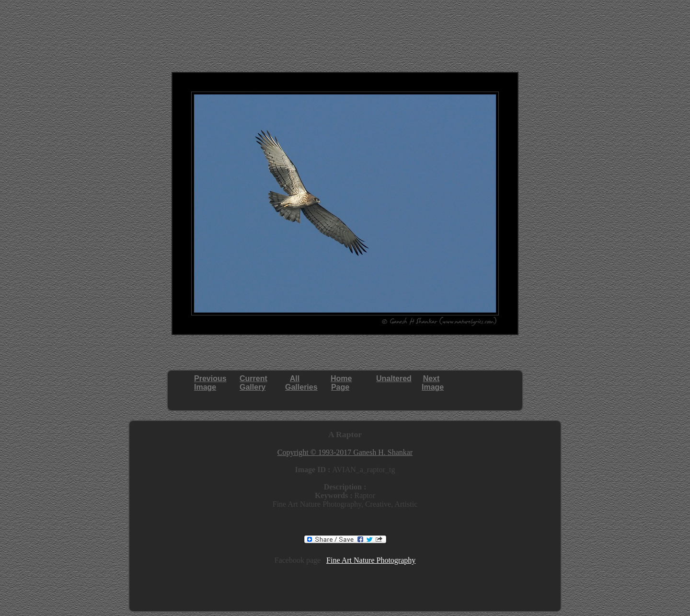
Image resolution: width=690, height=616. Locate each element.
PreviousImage (210, 383)
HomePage (341, 383)
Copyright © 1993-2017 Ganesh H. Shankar (345, 452)
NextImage (433, 383)
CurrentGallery (253, 383)
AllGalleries (301, 383)
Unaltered (394, 378)
